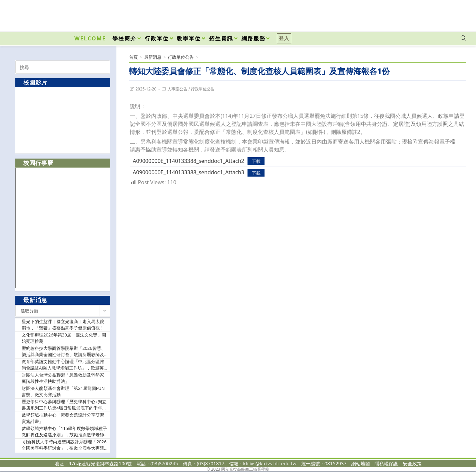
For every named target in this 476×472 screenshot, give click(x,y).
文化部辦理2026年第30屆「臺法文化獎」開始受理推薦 (64, 338)
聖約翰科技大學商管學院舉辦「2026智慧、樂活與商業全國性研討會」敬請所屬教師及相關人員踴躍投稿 (64, 352)
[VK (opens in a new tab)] (455, 14)
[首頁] (133, 57)
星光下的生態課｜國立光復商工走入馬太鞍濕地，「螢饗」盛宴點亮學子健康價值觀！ (63, 325)
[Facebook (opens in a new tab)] (425, 14)
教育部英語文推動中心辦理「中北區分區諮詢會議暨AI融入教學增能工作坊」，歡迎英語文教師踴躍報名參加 (63, 365)
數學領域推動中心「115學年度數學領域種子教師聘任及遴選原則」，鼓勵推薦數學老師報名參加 (64, 432)
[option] (63, 120)
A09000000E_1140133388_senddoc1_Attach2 (188, 161)
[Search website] (463, 38)
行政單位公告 (203, 89)
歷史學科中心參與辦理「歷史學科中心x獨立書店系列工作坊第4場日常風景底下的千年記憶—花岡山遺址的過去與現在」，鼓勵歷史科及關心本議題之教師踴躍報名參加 (64, 405)
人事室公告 (177, 89)
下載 (256, 161)
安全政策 (412, 463)
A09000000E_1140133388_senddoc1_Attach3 (188, 172)
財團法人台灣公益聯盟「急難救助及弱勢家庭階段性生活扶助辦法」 (63, 378)
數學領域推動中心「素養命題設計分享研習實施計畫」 (63, 418)
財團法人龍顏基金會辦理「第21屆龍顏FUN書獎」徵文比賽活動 (63, 392)
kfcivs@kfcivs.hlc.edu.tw (270, 463)
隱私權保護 (386, 463)
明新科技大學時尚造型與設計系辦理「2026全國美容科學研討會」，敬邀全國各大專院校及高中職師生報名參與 (64, 445)
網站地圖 (361, 463)
